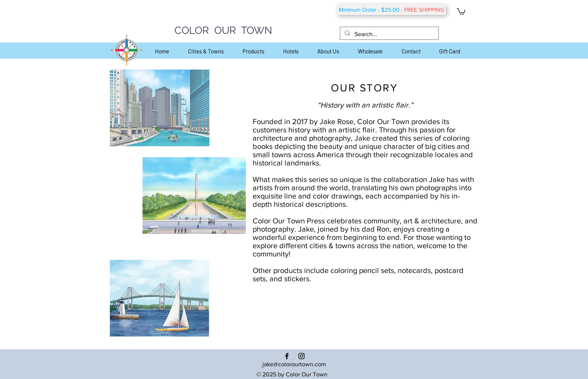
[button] (461, 11)
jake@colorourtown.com (294, 364)
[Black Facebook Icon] (287, 356)
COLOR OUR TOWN (223, 30)
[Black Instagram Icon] (302, 356)
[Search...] (389, 34)
